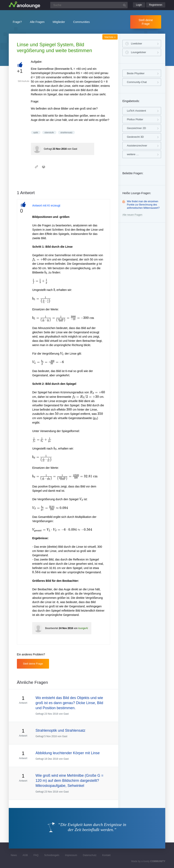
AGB (25, 855)
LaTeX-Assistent (136, 111)
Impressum (71, 855)
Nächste (110, 37)
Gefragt (48, 149)
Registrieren (156, 5)
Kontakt (106, 855)
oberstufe (49, 132)
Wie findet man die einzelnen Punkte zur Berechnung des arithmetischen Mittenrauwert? (143, 205)
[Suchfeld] (89, 5)
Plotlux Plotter (135, 119)
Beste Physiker (136, 73)
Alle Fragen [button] (37, 22)
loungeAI (83, 628)
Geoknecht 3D (135, 137)
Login (139, 5)
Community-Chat (137, 82)
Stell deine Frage (146, 22)
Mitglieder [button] (59, 22)
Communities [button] (81, 22)
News (14, 855)
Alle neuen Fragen (132, 215)
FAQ (36, 855)
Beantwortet (52, 628)
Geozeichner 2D (136, 128)
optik (36, 132)
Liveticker (136, 44)
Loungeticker (138, 52)
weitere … (133, 154)
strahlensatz (66, 132)
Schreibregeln (52, 855)
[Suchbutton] (124, 5)
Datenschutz (90, 855)
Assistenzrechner (137, 146)
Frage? (17, 22)
